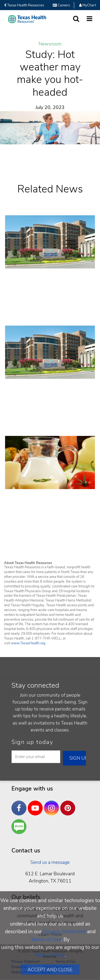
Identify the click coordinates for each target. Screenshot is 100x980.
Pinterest (69, 804)
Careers (61, 5)
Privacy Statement (64, 931)
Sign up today (32, 742)
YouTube (37, 804)
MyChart (88, 5)
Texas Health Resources (24, 5)
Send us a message (50, 862)
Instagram (53, 804)
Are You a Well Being (20, 827)
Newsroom (50, 44)
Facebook (20, 804)
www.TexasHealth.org (28, 643)
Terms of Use (46, 939)
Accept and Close (50, 970)
